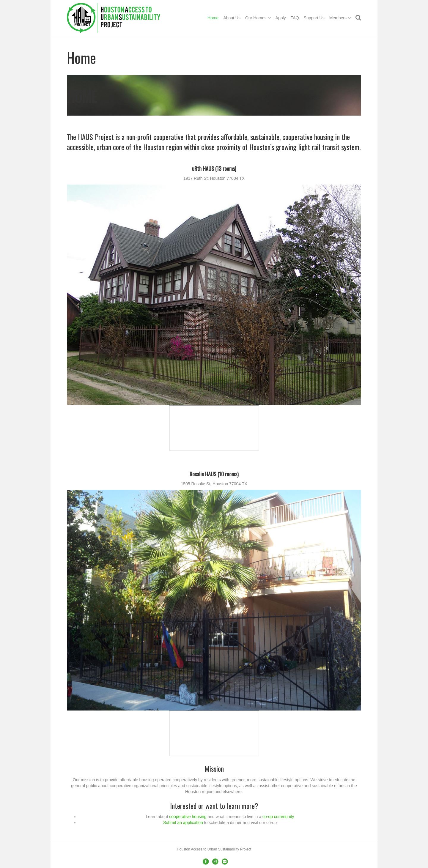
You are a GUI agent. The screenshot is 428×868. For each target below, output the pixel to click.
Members (338, 18)
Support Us (314, 18)
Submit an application (183, 823)
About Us (232, 18)
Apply (281, 18)
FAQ (295, 18)
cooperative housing (188, 817)
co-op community (278, 817)
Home (213, 18)
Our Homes (256, 18)
